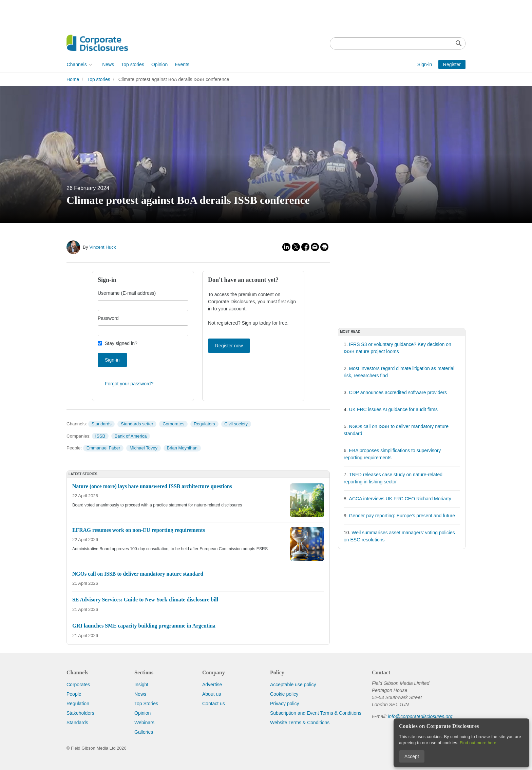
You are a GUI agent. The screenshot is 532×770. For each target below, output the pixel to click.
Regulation (78, 704)
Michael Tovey (144, 448)
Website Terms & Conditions (300, 723)
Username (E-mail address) (127, 293)
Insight (141, 685)
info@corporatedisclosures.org (420, 716)
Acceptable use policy (293, 685)
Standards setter (137, 424)
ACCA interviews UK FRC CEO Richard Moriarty (400, 499)
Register (452, 64)
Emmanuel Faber (103, 448)
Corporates (173, 424)
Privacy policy (285, 704)
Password (108, 318)
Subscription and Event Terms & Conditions (316, 713)
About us (212, 694)
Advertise (212, 685)
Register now (229, 346)
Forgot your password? (129, 384)
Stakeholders (80, 713)
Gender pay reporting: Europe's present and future (402, 516)
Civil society (236, 424)
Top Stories (146, 704)
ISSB (100, 436)
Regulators (204, 424)
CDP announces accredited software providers (398, 392)
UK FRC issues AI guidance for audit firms (393, 409)
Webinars (144, 723)
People (74, 694)
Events (182, 64)
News (108, 64)
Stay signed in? (121, 343)
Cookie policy (284, 694)
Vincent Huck (102, 247)
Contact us (214, 704)
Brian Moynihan (182, 448)
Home (73, 79)
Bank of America (131, 436)
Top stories (133, 64)
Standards (101, 424)
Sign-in (425, 64)
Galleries (144, 732)
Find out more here (478, 743)
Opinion (159, 64)
